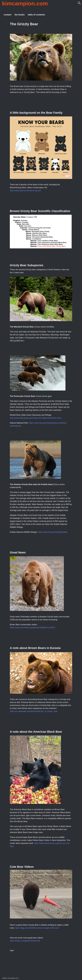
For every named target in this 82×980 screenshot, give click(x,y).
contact (8, 15)
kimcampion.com (25, 3)
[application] (41, 894)
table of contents (36, 15)
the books (20, 15)
